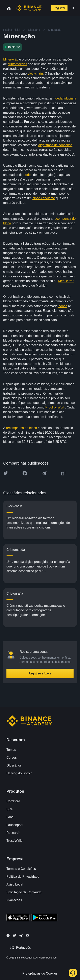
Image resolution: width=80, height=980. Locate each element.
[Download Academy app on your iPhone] (18, 918)
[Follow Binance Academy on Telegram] (21, 936)
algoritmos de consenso (55, 145)
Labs (10, 817)
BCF (10, 809)
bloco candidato (44, 198)
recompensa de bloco (21, 428)
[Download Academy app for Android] (44, 918)
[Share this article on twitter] (6, 473)
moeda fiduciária (64, 98)
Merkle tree (66, 281)
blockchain (35, 73)
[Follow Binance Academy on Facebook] (8, 936)
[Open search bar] (45, 8)
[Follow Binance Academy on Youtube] (27, 935)
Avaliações (14, 900)
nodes (28, 175)
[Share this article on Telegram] (44, 473)
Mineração (11, 59)
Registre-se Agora (40, 673)
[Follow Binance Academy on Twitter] (15, 935)
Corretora (13, 801)
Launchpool (15, 825)
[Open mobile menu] (73, 8)
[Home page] (29, 8)
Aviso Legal (15, 884)
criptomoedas (17, 64)
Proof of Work (55, 407)
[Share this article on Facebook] (25, 473)
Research (13, 833)
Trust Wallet (15, 841)
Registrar (59, 8)
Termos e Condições (21, 869)
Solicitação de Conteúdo (24, 892)
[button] (73, 8)
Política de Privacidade (23, 877)
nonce (63, 306)
